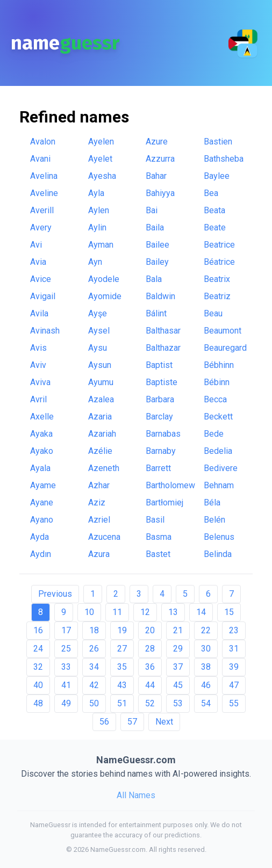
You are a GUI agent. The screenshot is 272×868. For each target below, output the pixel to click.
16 (38, 630)
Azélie (100, 451)
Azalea (101, 399)
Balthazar (163, 348)
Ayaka (41, 434)
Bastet (158, 554)
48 (38, 703)
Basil (155, 520)
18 (94, 630)
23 (234, 630)
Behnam (219, 485)
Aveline (44, 193)
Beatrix (217, 279)
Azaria (100, 417)
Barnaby (161, 451)
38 (206, 667)
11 (117, 612)
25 (66, 649)
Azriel (99, 520)
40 (38, 685)
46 (206, 685)
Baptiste (162, 382)
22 (206, 630)
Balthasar (163, 331)
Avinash (45, 331)
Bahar (156, 176)
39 (234, 667)
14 (201, 612)
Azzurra (160, 159)
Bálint (156, 313)
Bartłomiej (164, 502)
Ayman (101, 245)
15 (229, 612)
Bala (154, 279)
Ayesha (102, 176)
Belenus (219, 537)
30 (206, 649)
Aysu (98, 348)
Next (164, 722)
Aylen (99, 210)
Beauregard (225, 348)
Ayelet (100, 159)
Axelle (42, 417)
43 (122, 685)
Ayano (42, 520)
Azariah (102, 434)
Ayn (95, 262)
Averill (42, 210)
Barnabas (163, 434)
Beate (215, 227)
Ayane (42, 502)
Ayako (42, 451)
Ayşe (98, 313)
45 (178, 685)
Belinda (218, 554)
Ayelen (101, 142)
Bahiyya (160, 193)
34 (94, 667)
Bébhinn (219, 365)
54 (206, 703)
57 (132, 722)
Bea (211, 193)
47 (234, 685)
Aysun (100, 365)
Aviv (38, 365)
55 (234, 703)
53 (178, 703)
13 (173, 612)
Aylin (97, 227)
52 (150, 703)
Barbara (160, 399)
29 (178, 649)
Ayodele (104, 279)
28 (150, 649)
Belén (214, 520)
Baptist (159, 365)
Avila (39, 313)
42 (94, 685)
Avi (36, 245)
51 (122, 703)
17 (66, 630)
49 (66, 703)
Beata (214, 210)
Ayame (43, 485)
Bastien (218, 142)
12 (145, 612)
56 (104, 722)
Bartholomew (170, 485)
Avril (38, 399)
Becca (215, 399)
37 (178, 667)
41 (66, 685)
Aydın (41, 554)
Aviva (40, 382)
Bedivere (221, 468)
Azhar (99, 485)
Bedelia (218, 451)
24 (38, 649)
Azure (157, 142)
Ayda (40, 537)
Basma (159, 537)
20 (150, 630)
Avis (38, 348)
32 (38, 667)
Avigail (43, 296)
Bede (214, 434)
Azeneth (104, 468)
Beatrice (219, 245)
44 (150, 685)
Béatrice (219, 262)
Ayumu (101, 382)
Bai (152, 210)
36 (150, 667)
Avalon (43, 142)
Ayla (96, 193)
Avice (41, 279)
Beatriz (217, 296)
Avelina (44, 176)
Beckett (218, 417)
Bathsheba (224, 159)
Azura (99, 554)
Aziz (97, 502)
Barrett (158, 468)
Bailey (157, 262)
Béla (212, 502)
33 (66, 667)
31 (234, 649)
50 (94, 703)
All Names (136, 795)
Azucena (104, 537)
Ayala (40, 468)
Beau (213, 313)
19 (122, 630)
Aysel (99, 331)
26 (94, 649)
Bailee (158, 245)
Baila (155, 227)
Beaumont (223, 331)
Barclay (159, 417)
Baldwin (160, 296)
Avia (38, 262)
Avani (40, 159)
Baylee (217, 176)
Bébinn (217, 382)
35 (122, 667)
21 (178, 630)
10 (89, 612)
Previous (55, 594)
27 (122, 649)
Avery (41, 227)
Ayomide (105, 296)
